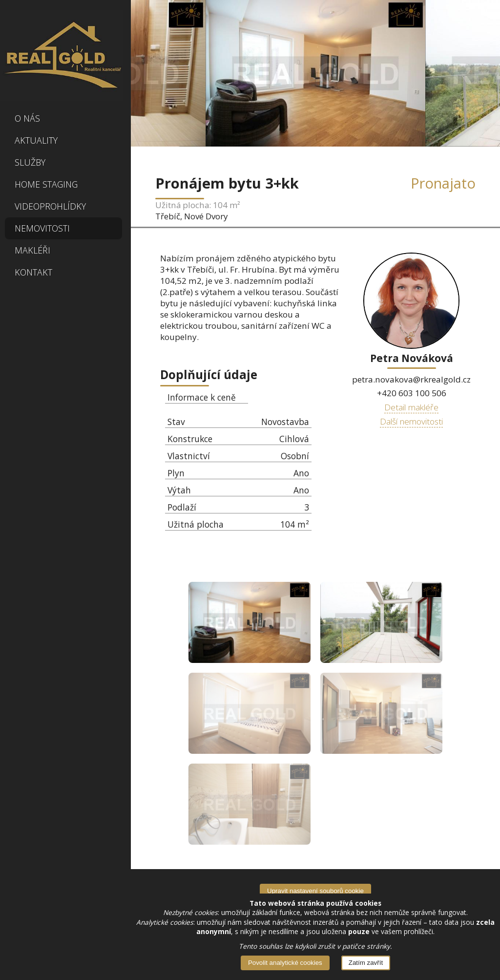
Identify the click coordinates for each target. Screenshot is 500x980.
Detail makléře (411, 407)
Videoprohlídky (50, 206)
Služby (30, 162)
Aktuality (36, 140)
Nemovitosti (42, 228)
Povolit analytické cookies (285, 963)
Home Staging (46, 184)
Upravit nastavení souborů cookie (315, 891)
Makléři (32, 250)
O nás (27, 118)
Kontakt (33, 272)
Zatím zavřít (366, 963)
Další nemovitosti (411, 421)
